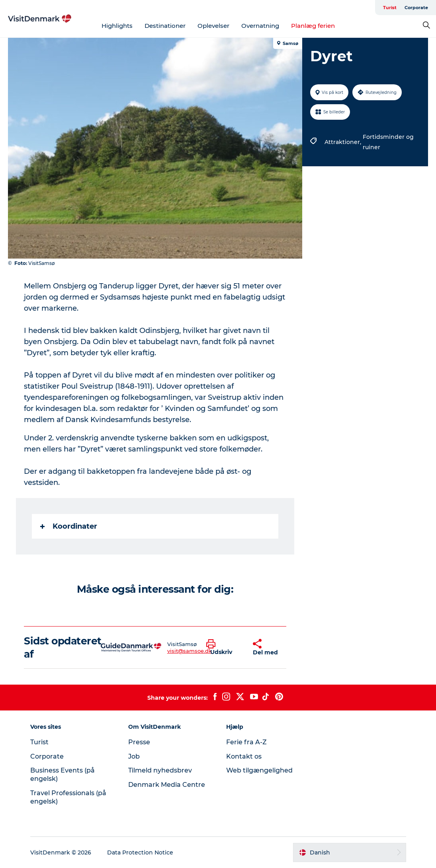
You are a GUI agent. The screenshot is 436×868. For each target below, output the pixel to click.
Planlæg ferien (313, 26)
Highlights (117, 26)
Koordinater (69, 526)
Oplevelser (213, 26)
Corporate (416, 8)
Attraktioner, (344, 142)
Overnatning (260, 26)
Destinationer (165, 26)
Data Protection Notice (140, 852)
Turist (390, 8)
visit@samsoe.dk (190, 651)
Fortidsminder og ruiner (388, 142)
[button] (224, 648)
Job (134, 756)
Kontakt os (244, 756)
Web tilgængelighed (259, 770)
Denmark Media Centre (167, 785)
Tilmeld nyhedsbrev (160, 770)
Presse (139, 742)
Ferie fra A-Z (246, 742)
